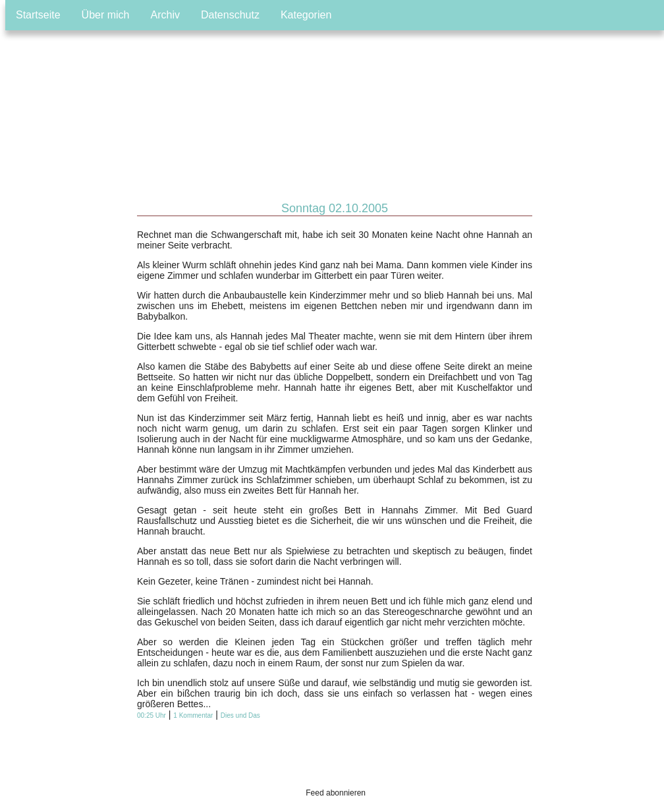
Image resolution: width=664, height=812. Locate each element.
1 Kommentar (193, 715)
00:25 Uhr (152, 715)
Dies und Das (240, 715)
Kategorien (306, 15)
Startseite (38, 15)
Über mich (106, 15)
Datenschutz (230, 15)
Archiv (165, 15)
